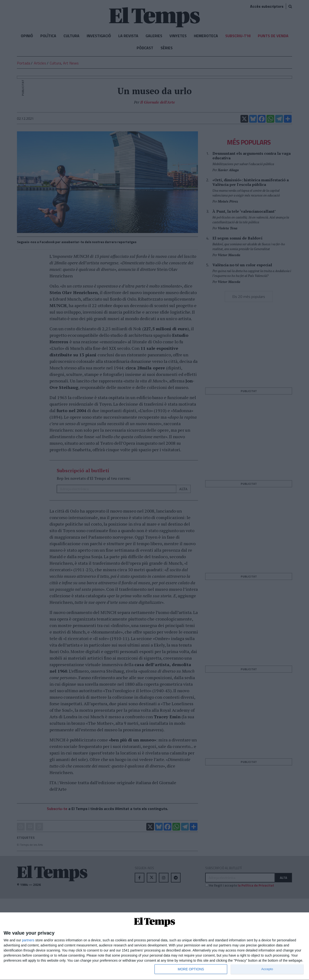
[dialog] (154, 946)
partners (28, 940)
